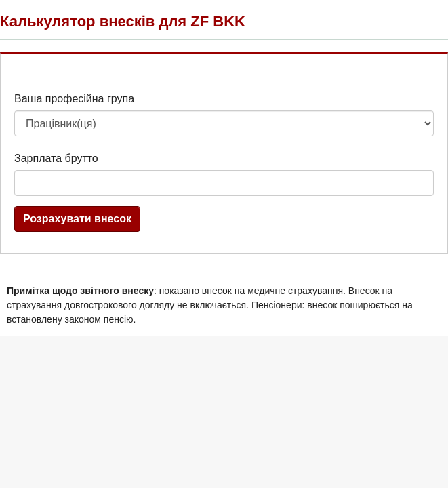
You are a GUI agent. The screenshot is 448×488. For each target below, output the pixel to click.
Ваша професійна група (74, 99)
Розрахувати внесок (77, 219)
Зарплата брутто (56, 158)
